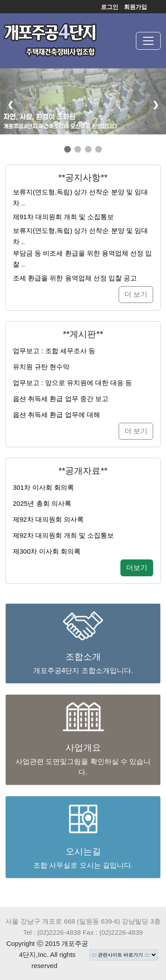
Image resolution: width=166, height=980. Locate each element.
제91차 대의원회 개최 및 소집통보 (63, 217)
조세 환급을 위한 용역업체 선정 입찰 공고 (75, 278)
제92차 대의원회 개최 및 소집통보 (63, 535)
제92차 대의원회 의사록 (48, 519)
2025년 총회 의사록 (42, 503)
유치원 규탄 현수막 (41, 367)
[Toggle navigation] (148, 41)
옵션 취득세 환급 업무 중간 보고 (61, 399)
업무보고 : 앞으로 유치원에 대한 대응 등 (72, 383)
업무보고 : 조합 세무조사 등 (54, 351)
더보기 (137, 568)
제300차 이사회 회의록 (47, 551)
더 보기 (136, 294)
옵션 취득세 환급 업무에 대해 (56, 415)
